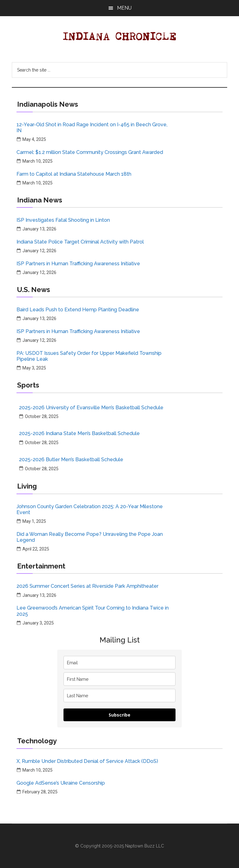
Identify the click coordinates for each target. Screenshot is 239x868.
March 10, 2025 (37, 161)
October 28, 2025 (42, 416)
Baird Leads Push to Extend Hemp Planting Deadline (78, 310)
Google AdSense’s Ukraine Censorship (61, 783)
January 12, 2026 (39, 251)
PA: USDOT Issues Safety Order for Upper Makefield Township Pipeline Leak (89, 356)
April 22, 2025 (36, 549)
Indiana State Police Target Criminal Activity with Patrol (80, 242)
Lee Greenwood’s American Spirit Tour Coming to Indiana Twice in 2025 (93, 611)
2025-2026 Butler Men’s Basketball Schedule (71, 460)
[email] (119, 663)
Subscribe (119, 715)
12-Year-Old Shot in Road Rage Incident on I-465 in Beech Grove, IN (92, 128)
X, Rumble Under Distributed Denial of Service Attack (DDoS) (87, 761)
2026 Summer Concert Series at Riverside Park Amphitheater (87, 586)
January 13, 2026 (39, 229)
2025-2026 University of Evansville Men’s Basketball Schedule (91, 408)
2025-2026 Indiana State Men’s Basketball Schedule (79, 433)
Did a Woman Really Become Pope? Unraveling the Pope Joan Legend (90, 537)
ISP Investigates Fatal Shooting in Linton (63, 220)
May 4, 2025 (34, 139)
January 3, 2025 (38, 623)
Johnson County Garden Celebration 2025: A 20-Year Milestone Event (90, 509)
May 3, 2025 (34, 368)
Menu (124, 8)
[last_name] (119, 696)
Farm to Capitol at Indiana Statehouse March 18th (74, 174)
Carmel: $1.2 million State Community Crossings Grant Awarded (90, 152)
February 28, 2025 (40, 792)
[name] (119, 679)
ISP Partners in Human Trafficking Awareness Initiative (78, 264)
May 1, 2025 (34, 521)
